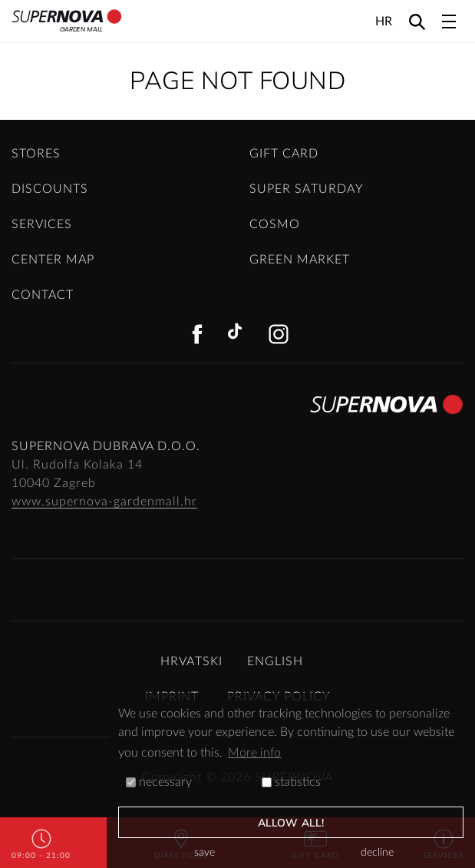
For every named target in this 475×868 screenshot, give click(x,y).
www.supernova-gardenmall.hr (104, 502)
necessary (159, 782)
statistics (291, 782)
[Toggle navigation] (449, 22)
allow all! (291, 823)
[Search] (417, 21)
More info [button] (254, 753)
